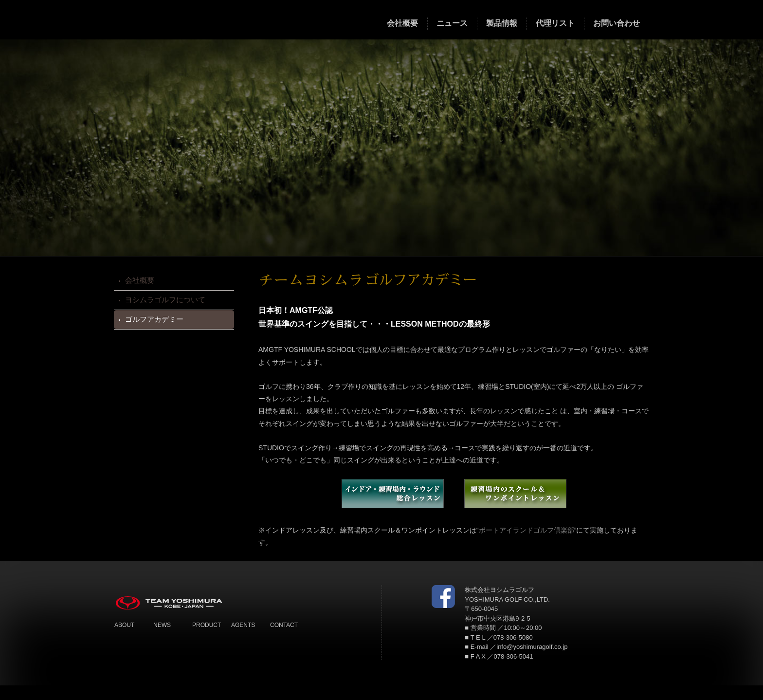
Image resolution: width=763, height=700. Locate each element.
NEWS (162, 625)
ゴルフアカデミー (154, 319)
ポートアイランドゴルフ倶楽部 (527, 530)
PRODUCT (207, 625)
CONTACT (284, 625)
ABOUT (124, 625)
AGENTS (243, 625)
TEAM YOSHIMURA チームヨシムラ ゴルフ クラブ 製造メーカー (179, 19)
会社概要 (140, 280)
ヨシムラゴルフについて (165, 300)
